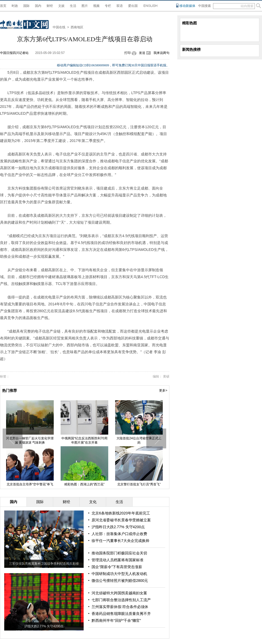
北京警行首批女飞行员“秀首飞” (139, 484)
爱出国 (133, 6)
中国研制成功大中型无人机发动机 (119, 574)
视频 (96, 6)
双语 (120, 6)
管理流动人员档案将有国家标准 (118, 560)
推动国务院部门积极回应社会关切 (119, 553)
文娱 (61, 6)
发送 (142, 53)
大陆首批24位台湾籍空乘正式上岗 (139, 440)
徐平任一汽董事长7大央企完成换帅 (120, 541)
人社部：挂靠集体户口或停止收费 (119, 534)
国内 (38, 6)
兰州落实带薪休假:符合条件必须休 (120, 607)
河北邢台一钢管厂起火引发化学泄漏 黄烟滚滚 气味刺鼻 (30, 440)
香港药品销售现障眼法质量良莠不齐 (121, 614)
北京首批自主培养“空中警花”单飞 (30, 484)
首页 (3, 6)
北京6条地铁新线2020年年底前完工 (121, 513)
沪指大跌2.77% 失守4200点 (44, 626)
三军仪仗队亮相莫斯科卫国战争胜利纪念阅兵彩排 (44, 564)
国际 (26, 6)
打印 (128, 53)
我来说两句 (161, 53)
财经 (50, 6)
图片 (85, 6)
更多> (163, 390)
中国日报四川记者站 (14, 53)
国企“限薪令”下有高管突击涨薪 (117, 567)
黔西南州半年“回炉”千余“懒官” (116, 620)
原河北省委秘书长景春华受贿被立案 (121, 520)
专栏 (108, 6)
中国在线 (59, 27)
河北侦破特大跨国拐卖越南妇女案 (119, 593)
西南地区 (77, 27)
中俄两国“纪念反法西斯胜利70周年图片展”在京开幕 (84, 440)
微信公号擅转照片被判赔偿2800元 (120, 581)
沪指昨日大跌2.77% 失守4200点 (118, 527)
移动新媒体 (187, 6)
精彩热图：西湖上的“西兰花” (84, 484)
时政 (15, 6)
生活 (73, 6)
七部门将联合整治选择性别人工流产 (121, 600)
